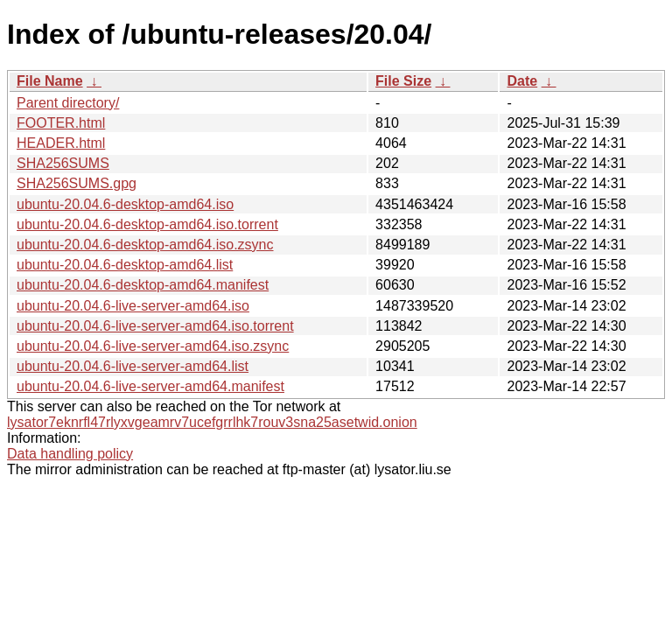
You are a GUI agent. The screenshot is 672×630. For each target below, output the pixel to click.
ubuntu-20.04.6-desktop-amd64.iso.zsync (145, 245)
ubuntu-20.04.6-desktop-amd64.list (125, 265)
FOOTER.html (61, 123)
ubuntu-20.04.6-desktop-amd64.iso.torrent (147, 224)
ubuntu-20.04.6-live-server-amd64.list (133, 366)
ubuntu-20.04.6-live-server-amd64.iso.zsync (153, 346)
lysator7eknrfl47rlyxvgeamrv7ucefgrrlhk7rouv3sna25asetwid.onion (212, 422)
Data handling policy (70, 454)
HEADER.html (61, 143)
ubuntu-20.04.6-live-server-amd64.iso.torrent (155, 326)
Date (522, 81)
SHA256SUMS (63, 163)
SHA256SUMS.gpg (77, 183)
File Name (50, 81)
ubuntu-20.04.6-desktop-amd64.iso (125, 204)
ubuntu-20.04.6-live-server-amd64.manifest (150, 386)
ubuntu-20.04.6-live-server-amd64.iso (133, 306)
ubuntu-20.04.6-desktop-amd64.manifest (143, 285)
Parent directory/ (68, 103)
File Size (403, 81)
